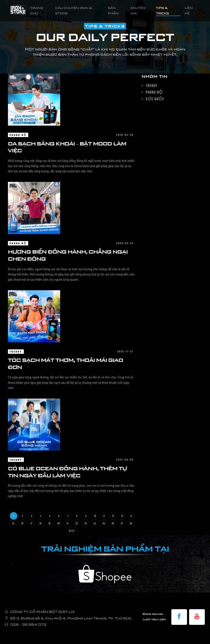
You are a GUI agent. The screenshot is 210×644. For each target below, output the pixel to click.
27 (122, 524)
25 (104, 524)
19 (50, 524)
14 (131, 516)
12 (113, 516)
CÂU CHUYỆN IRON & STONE (74, 11)
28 (131, 524)
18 (40, 524)
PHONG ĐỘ (18, 135)
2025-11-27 (125, 352)
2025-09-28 (125, 460)
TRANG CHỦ (42, 11)
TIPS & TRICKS (162, 11)
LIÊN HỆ (189, 11)
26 (113, 524)
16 (22, 524)
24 (95, 524)
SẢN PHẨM (113, 11)
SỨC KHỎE (155, 99)
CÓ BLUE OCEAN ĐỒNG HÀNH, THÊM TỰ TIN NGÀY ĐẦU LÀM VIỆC (67, 472)
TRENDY (16, 352)
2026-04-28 (125, 135)
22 (77, 524)
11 (104, 516)
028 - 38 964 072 (28, 624)
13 (122, 516)
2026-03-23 (125, 243)
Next (72, 531)
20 (59, 524)
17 (31, 524)
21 (68, 524)
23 (86, 524)
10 (95, 516)
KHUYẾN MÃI (138, 11)
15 (13, 524)
